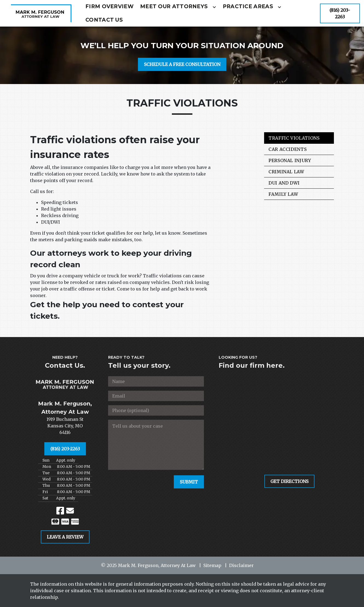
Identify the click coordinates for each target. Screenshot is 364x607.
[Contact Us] (104, 20)
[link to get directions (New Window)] (65, 426)
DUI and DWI (284, 183)
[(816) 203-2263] (340, 13)
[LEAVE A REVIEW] (65, 537)
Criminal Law (286, 172)
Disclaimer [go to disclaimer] (241, 565)
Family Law (283, 194)
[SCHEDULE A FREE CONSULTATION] (182, 64)
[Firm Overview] (109, 7)
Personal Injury (290, 160)
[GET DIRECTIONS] (289, 481)
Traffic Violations (294, 138)
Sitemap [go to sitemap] (212, 565)
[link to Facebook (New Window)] (60, 511)
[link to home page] (41, 13)
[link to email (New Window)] (70, 511)
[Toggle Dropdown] (214, 7)
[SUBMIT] (189, 482)
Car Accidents (288, 149)
